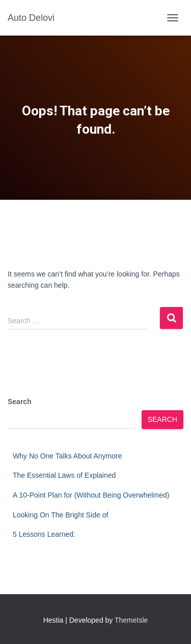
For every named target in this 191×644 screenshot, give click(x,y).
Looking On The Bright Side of (60, 515)
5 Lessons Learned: (44, 534)
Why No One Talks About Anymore (67, 456)
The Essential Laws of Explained (64, 475)
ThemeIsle (131, 620)
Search (20, 402)
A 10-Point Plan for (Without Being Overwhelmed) (91, 495)
